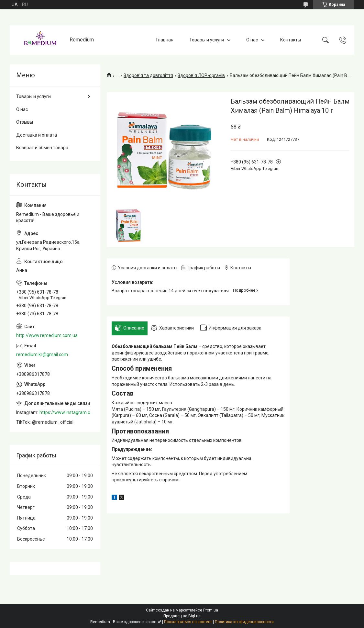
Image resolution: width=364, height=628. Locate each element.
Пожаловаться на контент (188, 622)
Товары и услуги (207, 40)
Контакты (291, 40)
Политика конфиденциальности (244, 622)
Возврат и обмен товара (42, 148)
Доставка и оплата (37, 135)
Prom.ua (211, 610)
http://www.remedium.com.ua (47, 335)
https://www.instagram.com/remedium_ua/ (67, 412)
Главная (165, 40)
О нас (252, 40)
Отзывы (25, 122)
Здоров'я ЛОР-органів (201, 75)
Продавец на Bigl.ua (182, 616)
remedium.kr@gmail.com (42, 354)
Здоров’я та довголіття (148, 75)
